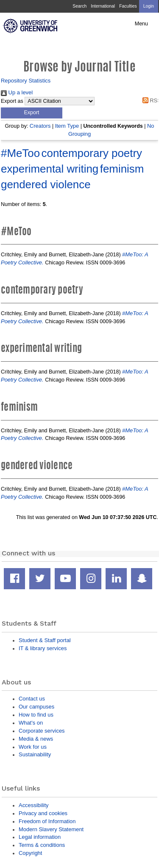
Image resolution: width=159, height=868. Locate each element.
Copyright (30, 853)
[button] (32, 113)
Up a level (17, 92)
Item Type (67, 126)
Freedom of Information (47, 821)
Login (149, 6)
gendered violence (46, 184)
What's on (31, 723)
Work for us (33, 747)
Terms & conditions (42, 845)
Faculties (128, 6)
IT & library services (43, 648)
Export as (12, 101)
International (103, 6)
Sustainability (35, 754)
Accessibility (33, 805)
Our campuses (36, 707)
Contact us (32, 699)
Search (79, 6)
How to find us (36, 715)
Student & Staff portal (45, 640)
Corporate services (42, 731)
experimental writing (50, 169)
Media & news (36, 739)
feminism (122, 169)
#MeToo (20, 153)
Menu (141, 24)
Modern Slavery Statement (51, 829)
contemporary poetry (92, 153)
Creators (40, 126)
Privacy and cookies (43, 813)
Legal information (40, 837)
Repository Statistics (26, 81)
